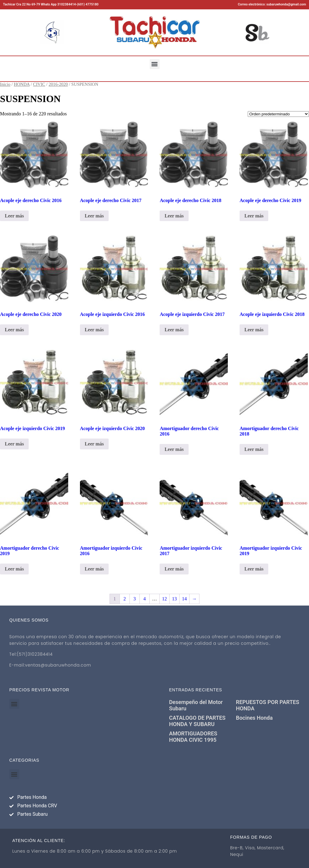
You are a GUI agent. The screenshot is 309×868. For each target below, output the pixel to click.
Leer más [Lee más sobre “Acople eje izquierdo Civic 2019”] (14, 444)
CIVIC (39, 84)
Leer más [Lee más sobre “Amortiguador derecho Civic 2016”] (174, 449)
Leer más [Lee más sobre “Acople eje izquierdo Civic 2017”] (174, 330)
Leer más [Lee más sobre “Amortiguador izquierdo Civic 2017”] (174, 569)
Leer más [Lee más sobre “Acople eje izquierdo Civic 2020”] (94, 444)
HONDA (22, 84)
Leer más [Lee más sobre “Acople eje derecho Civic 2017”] (94, 216)
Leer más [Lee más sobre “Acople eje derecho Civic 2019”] (254, 216)
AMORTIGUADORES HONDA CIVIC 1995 (193, 737)
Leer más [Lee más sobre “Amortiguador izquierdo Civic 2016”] (94, 569)
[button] (155, 64)
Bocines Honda (254, 718)
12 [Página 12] (164, 599)
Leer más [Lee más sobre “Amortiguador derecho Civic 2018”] (254, 449)
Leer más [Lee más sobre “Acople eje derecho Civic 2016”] (14, 216)
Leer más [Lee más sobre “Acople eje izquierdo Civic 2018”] (254, 330)
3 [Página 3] (135, 599)
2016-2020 (58, 84)
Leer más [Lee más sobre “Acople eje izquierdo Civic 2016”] (94, 330)
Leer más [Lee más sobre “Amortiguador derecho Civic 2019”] (14, 569)
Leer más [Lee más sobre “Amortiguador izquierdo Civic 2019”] (254, 569)
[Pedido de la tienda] (278, 114)
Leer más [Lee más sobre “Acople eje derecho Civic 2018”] (174, 216)
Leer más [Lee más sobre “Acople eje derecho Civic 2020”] (14, 330)
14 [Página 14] (184, 599)
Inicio (5, 84)
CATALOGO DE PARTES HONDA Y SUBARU (197, 721)
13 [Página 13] (174, 599)
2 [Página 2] (125, 599)
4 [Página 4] (145, 599)
